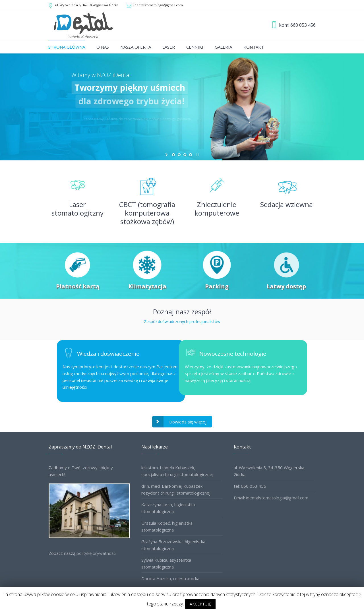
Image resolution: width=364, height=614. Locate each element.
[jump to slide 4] (191, 155)
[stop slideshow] (197, 155)
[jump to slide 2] (179, 155)
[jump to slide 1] (173, 155)
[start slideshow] (167, 155)
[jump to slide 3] (185, 155)
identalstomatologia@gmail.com (158, 5)
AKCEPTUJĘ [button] (200, 604)
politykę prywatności (96, 553)
